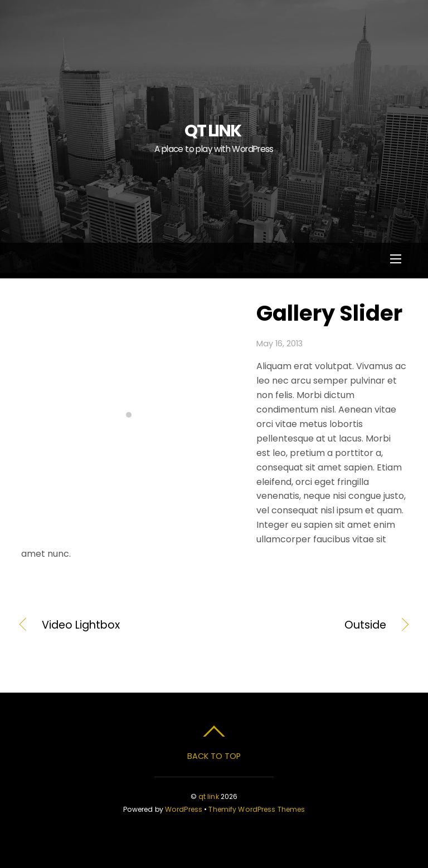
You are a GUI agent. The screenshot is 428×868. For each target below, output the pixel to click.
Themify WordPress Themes (257, 809)
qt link (209, 796)
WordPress (184, 809)
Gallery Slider (329, 313)
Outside (306, 625)
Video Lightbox (81, 625)
